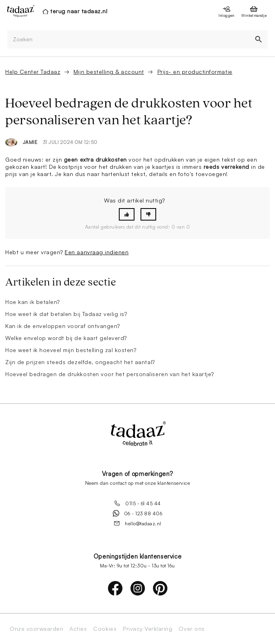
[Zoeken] (128, 39)
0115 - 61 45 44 (137, 503)
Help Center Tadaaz (33, 72)
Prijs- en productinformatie (195, 72)
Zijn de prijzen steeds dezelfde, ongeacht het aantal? (80, 362)
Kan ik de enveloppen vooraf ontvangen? (63, 326)
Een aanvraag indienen (97, 252)
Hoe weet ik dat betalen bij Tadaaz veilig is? (66, 314)
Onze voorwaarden (36, 629)
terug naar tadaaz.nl (79, 11)
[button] (127, 214)
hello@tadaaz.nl (137, 523)
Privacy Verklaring (148, 629)
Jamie (30, 142)
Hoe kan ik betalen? (33, 302)
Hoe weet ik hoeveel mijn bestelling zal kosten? (71, 350)
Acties (78, 629)
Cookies (105, 629)
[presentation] (18, 11)
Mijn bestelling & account (109, 72)
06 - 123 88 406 (138, 513)
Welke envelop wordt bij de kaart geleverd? (66, 338)
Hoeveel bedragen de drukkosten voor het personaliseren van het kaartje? (110, 374)
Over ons (191, 629)
